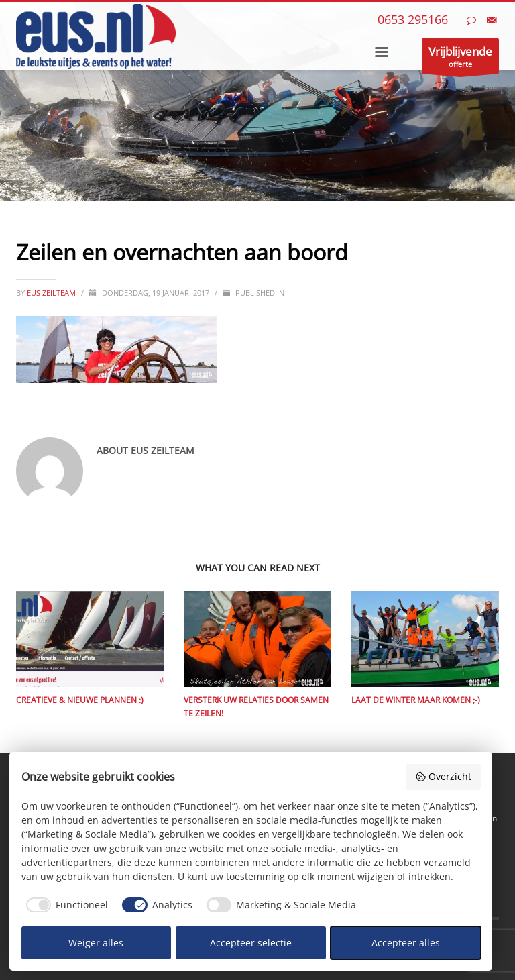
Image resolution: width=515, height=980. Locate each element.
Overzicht (443, 776)
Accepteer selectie (251, 943)
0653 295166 (413, 19)
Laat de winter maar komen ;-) (416, 700)
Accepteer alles (406, 943)
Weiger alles (96, 943)
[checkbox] (65, 905)
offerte (460, 59)
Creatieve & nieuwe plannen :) (80, 700)
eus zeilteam (52, 293)
